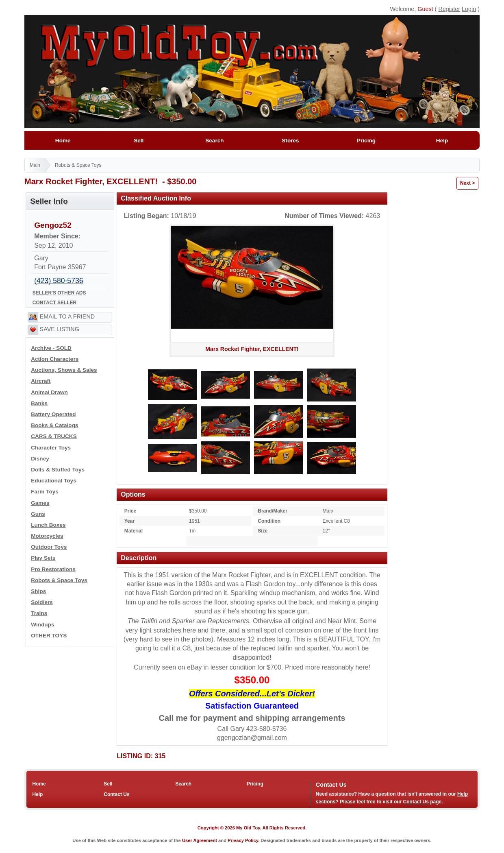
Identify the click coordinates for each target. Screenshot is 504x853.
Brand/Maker (273, 511)
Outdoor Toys (49, 547)
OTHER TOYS (49, 636)
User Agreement (200, 840)
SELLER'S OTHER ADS (59, 293)
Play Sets (43, 558)
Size (263, 531)
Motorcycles (47, 536)
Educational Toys (54, 481)
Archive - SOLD (51, 348)
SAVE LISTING (60, 329)
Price (130, 511)
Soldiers (42, 602)
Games (40, 503)
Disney (40, 459)
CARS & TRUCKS (54, 436)
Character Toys (51, 448)
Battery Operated (53, 414)
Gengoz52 (53, 225)
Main (35, 165)
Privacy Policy (243, 840)
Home (63, 141)
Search (215, 141)
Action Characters (55, 359)
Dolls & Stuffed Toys (58, 470)
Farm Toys (45, 492)
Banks (39, 403)
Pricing (366, 141)
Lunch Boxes (48, 525)
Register (449, 9)
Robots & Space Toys (78, 165)
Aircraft (41, 381)
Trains (39, 613)
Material (134, 531)
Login (469, 9)
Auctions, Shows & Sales (64, 370)
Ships (38, 591)
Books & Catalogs (54, 425)
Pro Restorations (53, 569)
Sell (139, 141)
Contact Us (116, 794)
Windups (42, 625)
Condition (269, 521)
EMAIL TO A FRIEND (67, 316)
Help (442, 141)
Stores (290, 141)
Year (129, 521)
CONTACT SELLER (54, 303)
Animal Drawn (49, 392)
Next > (467, 183)
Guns (38, 514)
